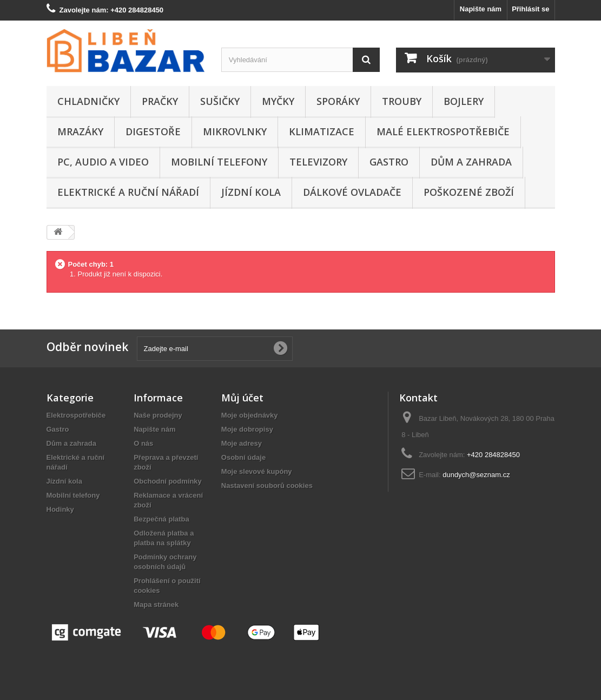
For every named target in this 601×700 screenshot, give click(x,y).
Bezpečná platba (161, 519)
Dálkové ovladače (352, 192)
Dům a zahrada (471, 162)
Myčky (278, 101)
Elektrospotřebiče (76, 415)
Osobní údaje (243, 457)
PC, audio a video (103, 162)
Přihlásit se (530, 9)
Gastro (389, 162)
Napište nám (481, 9)
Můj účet (242, 398)
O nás (143, 443)
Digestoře (153, 131)
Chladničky (88, 101)
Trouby (402, 101)
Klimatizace (322, 131)
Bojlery (464, 101)
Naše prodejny (158, 415)
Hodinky (60, 509)
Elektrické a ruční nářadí (128, 192)
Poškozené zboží (469, 192)
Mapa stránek (156, 605)
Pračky (160, 101)
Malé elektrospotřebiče (443, 131)
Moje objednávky (250, 415)
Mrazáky (80, 131)
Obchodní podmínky (168, 481)
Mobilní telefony (219, 162)
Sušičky (220, 101)
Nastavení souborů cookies (267, 486)
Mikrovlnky (235, 131)
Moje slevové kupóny (257, 471)
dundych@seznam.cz (476, 475)
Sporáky (338, 101)
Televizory (318, 162)
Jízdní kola (251, 192)
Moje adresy (242, 443)
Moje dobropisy (247, 429)
